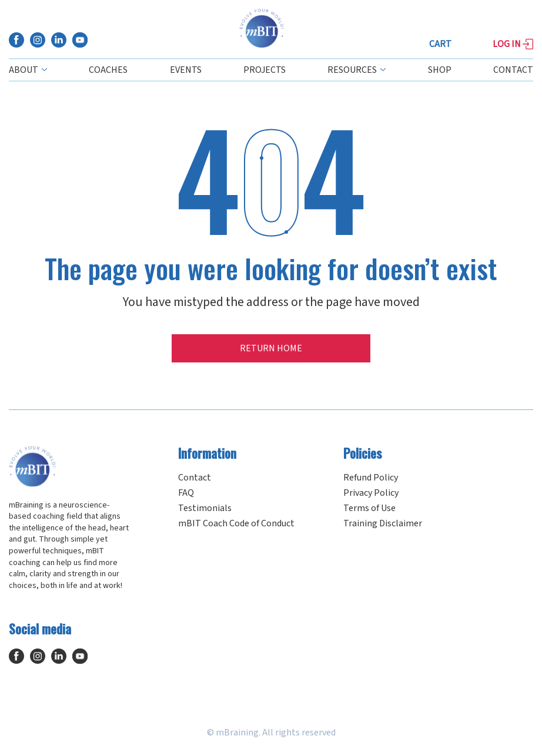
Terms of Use (369, 508)
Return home (271, 348)
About (28, 70)
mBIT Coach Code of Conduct (236, 523)
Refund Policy (371, 478)
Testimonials (205, 508)
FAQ (186, 493)
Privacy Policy (371, 493)
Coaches (108, 70)
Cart (440, 44)
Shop (440, 70)
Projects (265, 70)
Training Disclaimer (383, 523)
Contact (513, 70)
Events (186, 70)
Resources (357, 70)
